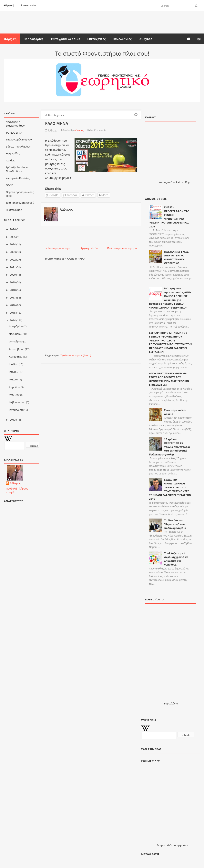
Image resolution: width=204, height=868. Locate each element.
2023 (13, 252)
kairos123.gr (183, 182)
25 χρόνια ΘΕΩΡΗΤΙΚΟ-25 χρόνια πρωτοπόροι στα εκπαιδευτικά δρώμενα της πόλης (170, 447)
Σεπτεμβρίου (17, 349)
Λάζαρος (15, 483)
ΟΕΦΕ (9, 185)
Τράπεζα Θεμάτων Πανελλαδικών (17, 169)
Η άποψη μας (14, 210)
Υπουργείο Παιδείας (18, 178)
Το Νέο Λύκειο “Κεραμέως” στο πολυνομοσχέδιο (175, 524)
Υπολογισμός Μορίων (19, 139)
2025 (13, 237)
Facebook (70, 195)
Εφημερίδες (13, 153)
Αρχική (9, 5)
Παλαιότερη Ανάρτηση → (122, 248)
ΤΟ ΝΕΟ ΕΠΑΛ (14, 133)
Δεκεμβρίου (16, 326)
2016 (13, 305)
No (92, 130)
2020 (13, 275)
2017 (13, 298)
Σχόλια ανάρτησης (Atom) (76, 355)
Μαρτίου (14, 395)
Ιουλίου (14, 364)
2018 (13, 290)
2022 (13, 260)
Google (52, 195)
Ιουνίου (14, 372)
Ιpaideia (11, 160)
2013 (13, 420)
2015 (13, 313)
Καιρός (163, 182)
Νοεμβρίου (16, 334)
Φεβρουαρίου (17, 402)
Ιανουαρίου (16, 410)
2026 (13, 229)
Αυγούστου (16, 357)
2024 (13, 244)
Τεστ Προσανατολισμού (20, 203)
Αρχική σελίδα (89, 248)
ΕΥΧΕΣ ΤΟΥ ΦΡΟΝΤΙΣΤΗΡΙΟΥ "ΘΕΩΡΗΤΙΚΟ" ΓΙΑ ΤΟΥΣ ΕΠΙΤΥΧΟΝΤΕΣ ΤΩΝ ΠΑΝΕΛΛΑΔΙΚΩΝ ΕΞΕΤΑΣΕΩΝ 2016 (170, 489)
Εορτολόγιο (171, 703)
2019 (13, 282)
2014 (13, 320)
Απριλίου (15, 387)
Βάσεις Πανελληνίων (18, 147)
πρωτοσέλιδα (166, 845)
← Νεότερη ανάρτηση (58, 248)
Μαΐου (13, 379)
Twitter (88, 195)
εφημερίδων (182, 845)
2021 (13, 267)
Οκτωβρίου (16, 341)
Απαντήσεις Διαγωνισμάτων (15, 124)
